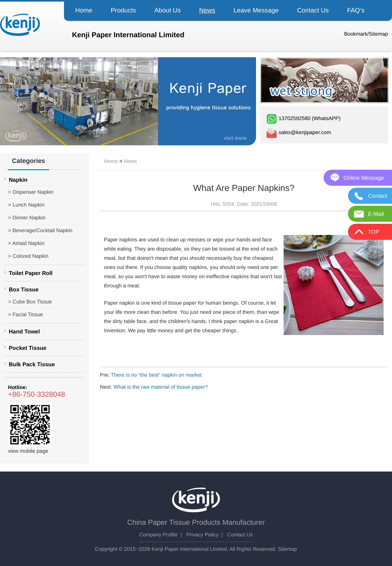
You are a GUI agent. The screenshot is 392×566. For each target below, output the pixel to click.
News (207, 11)
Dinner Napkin (27, 218)
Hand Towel (24, 331)
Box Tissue (24, 289)
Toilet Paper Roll (31, 273)
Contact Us (313, 11)
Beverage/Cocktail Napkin (40, 231)
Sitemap (378, 34)
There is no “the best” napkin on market (156, 375)
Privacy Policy (202, 535)
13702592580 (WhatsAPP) (303, 118)
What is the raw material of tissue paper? (161, 387)
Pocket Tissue (28, 348)
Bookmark (356, 34)
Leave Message (256, 11)
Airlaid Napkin (26, 243)
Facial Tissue (25, 315)
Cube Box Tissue (30, 302)
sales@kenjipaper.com (299, 132)
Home (84, 11)
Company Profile (158, 535)
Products (123, 11)
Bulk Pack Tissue (32, 364)
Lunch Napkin (26, 205)
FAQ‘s (356, 11)
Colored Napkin (28, 256)
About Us (168, 11)
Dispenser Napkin (31, 192)
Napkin (18, 180)
